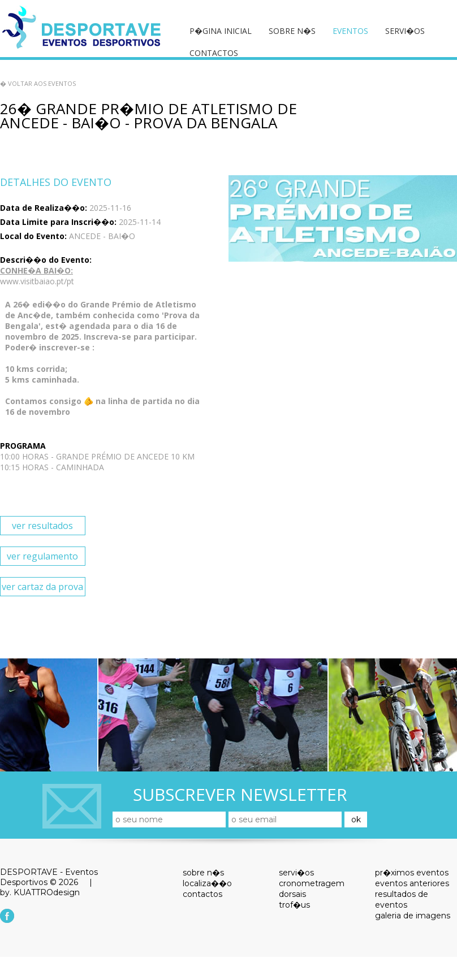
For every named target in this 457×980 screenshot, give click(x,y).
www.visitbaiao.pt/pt (37, 281)
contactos (214, 53)
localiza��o (207, 883)
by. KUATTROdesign (40, 892)
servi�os (405, 31)
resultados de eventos (402, 899)
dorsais (292, 894)
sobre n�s (292, 31)
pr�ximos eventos (412, 873)
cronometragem (312, 883)
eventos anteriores (412, 883)
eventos (350, 31)
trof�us (294, 905)
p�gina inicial (221, 31)
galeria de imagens (413, 916)
